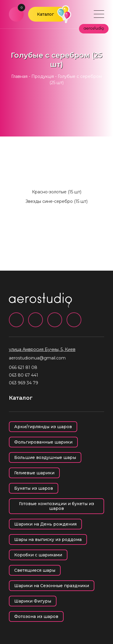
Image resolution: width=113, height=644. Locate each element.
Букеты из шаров (34, 488)
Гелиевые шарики (34, 473)
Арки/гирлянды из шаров (43, 427)
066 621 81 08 (23, 367)
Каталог (45, 14)
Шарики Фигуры (33, 601)
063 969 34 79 (24, 383)
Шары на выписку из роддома (48, 539)
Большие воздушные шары (45, 457)
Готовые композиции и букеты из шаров (56, 506)
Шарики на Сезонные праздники (52, 586)
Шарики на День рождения (45, 524)
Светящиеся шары (35, 570)
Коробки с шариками (38, 555)
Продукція (43, 76)
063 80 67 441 (24, 375)
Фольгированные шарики (43, 442)
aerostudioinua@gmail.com (37, 358)
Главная (19, 76)
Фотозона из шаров (36, 616)
